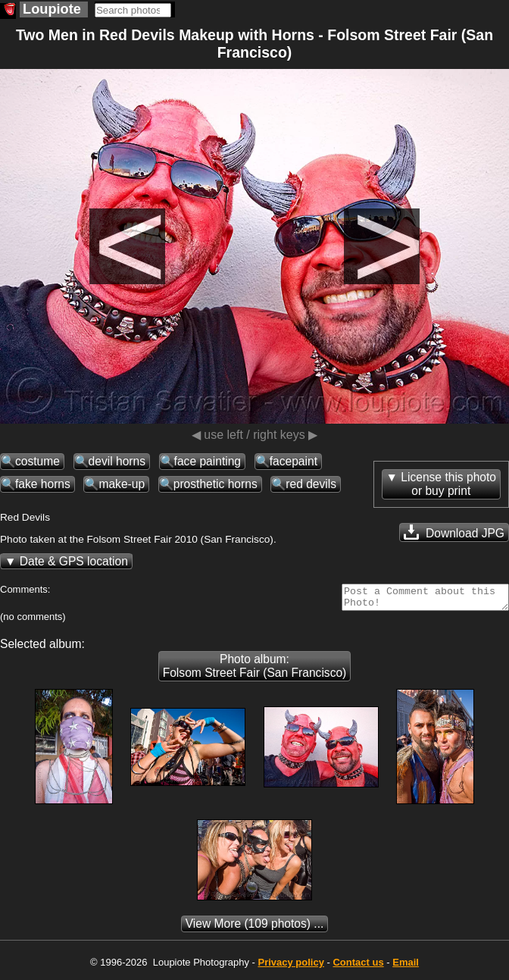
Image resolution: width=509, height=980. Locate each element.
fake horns (43, 484)
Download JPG (454, 532)
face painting (208, 461)
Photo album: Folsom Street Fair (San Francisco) (255, 670)
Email (406, 967)
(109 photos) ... (255, 928)
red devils (311, 484)
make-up (122, 484)
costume (37, 461)
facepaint (294, 461)
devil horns (117, 461)
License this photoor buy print (448, 484)
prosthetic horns (215, 484)
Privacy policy (290, 967)
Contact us (358, 967)
